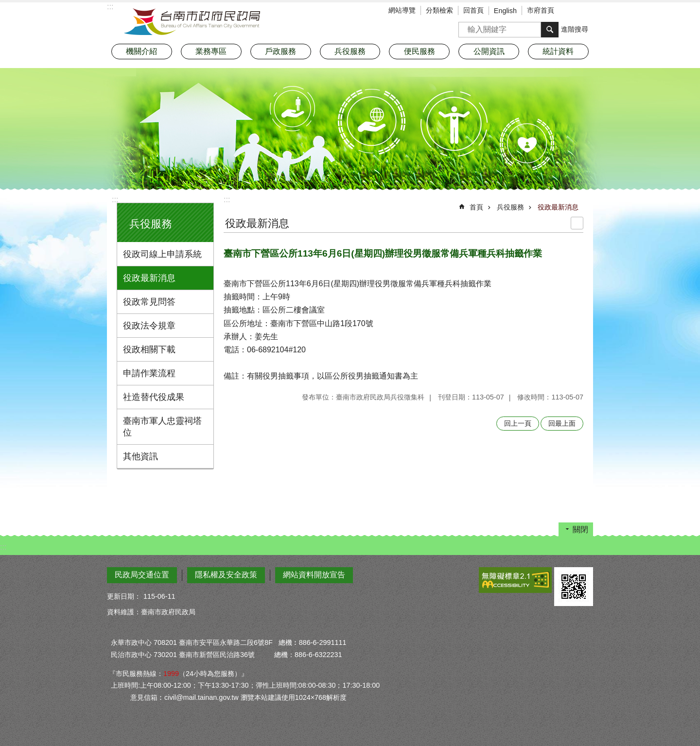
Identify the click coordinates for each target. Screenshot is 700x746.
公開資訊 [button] (489, 51)
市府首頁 (541, 10)
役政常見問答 (149, 302)
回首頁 (473, 10)
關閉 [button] (580, 529)
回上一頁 (518, 423)
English (505, 11)
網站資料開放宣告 (314, 575)
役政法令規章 (149, 326)
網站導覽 (402, 10)
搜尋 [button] (550, 30)
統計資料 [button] (558, 51)
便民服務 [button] (420, 51)
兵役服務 (151, 224)
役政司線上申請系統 (162, 254)
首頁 (476, 207)
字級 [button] (571, 11)
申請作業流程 (149, 373)
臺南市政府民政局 (192, 22)
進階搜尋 (575, 29)
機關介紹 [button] (141, 51)
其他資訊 (140, 456)
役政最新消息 (149, 278)
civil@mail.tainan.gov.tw (201, 697)
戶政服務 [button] (280, 51)
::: (115, 200)
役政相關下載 (149, 349)
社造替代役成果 (154, 397)
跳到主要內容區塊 (5, 5)
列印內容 (577, 223)
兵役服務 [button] (350, 51)
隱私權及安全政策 (226, 575)
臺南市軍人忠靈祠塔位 (162, 427)
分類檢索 (439, 10)
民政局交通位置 (142, 575)
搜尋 (466, 26)
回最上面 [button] (562, 423)
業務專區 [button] (211, 51)
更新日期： (124, 596)
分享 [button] (586, 11)
